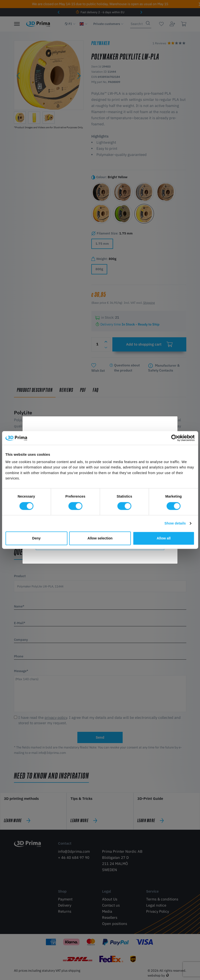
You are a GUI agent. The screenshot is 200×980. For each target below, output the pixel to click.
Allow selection (100, 538)
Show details (175, 523)
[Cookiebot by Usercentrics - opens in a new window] (173, 438)
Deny (36, 538)
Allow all (164, 538)
